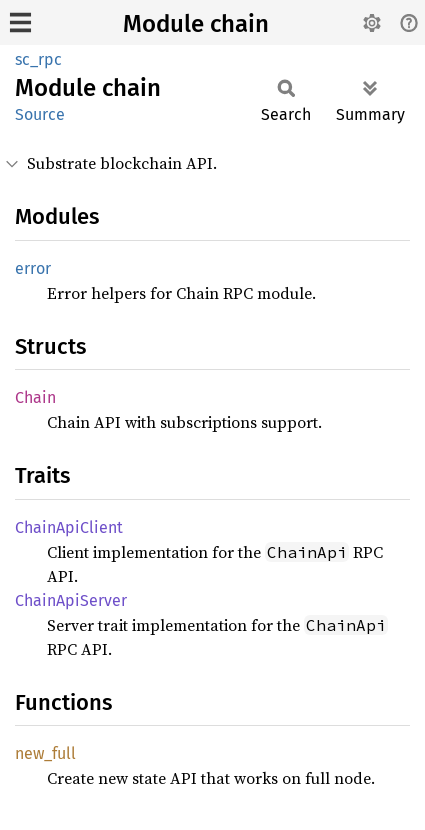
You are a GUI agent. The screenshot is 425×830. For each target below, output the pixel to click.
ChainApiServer (71, 600)
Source (40, 114)
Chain (35, 397)
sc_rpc (38, 59)
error (33, 268)
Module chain (196, 24)
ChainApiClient (69, 527)
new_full (45, 753)
